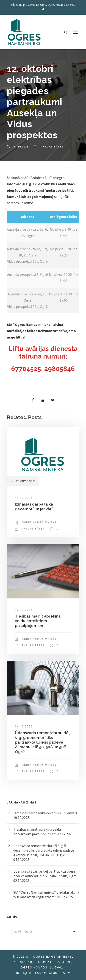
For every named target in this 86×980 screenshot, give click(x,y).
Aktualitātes (52, 146)
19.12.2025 (24, 498)
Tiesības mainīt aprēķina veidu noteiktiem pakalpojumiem (38, 621)
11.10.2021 (21, 146)
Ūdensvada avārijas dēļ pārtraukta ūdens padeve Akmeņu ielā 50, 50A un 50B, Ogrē (45, 874)
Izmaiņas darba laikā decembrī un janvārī (34, 506)
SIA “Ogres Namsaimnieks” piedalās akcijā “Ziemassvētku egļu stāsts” (46, 895)
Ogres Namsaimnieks (39, 522)
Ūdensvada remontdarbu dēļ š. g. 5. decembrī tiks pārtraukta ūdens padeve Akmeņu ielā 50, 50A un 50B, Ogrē (42, 742)
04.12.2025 (24, 726)
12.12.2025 (24, 610)
